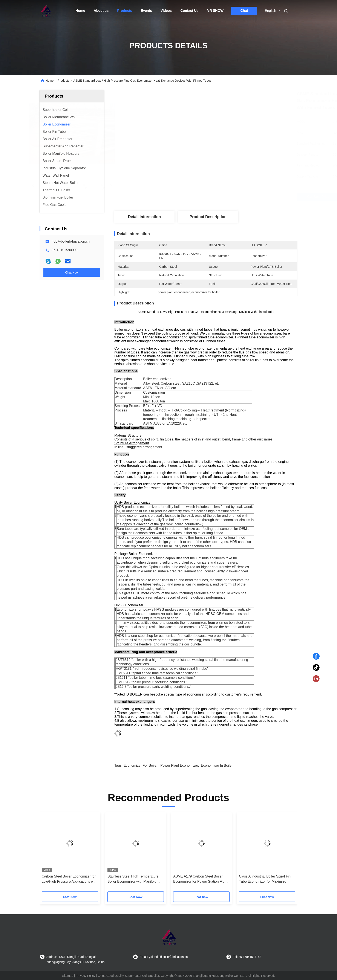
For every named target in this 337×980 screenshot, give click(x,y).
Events (146, 11)
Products (125, 11)
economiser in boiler (217, 765)
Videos (166, 11)
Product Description (208, 217)
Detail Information (144, 217)
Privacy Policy (86, 976)
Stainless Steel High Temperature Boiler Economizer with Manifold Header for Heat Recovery (133, 879)
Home (80, 11)
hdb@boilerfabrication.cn (71, 241)
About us (101, 11)
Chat (244, 11)
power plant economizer (179, 765)
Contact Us (189, 11)
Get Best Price (231, 197)
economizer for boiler (141, 765)
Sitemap (68, 976)
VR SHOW (215, 11)
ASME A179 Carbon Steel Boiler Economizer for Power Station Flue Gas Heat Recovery (200, 879)
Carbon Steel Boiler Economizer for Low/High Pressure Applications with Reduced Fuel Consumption (69, 879)
